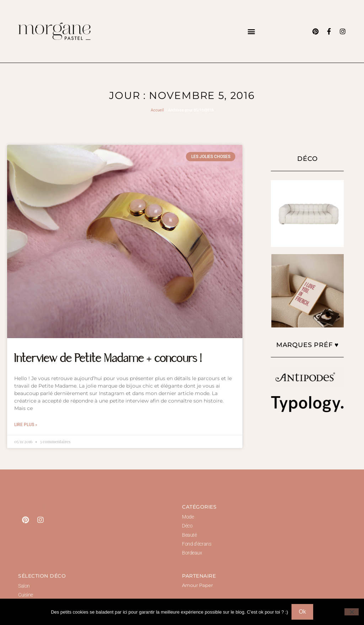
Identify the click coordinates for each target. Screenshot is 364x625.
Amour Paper (197, 585)
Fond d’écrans (197, 544)
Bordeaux (192, 553)
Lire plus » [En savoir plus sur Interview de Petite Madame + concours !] (26, 425)
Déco (187, 526)
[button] (251, 31)
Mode (188, 517)
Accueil (157, 110)
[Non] (352, 612)
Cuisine (26, 595)
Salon (24, 586)
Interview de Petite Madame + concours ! (108, 359)
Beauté (189, 535)
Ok (302, 612)
